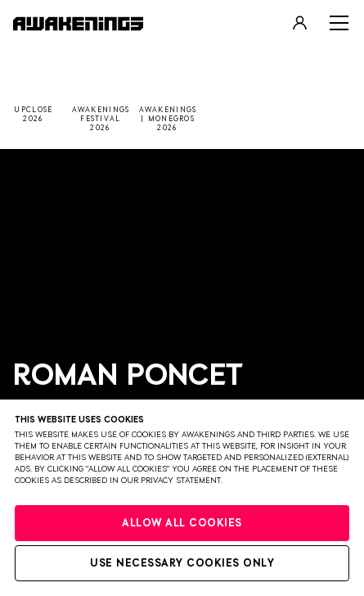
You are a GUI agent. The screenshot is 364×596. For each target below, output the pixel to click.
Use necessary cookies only (182, 564)
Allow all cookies (182, 524)
